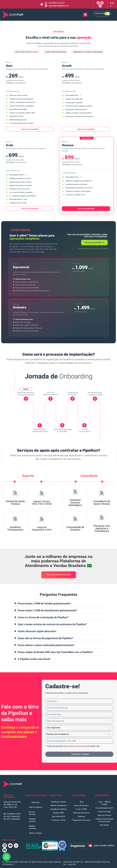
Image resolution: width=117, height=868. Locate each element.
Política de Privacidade (92, 862)
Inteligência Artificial (58, 809)
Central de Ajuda (104, 812)
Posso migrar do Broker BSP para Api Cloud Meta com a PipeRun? (55, 652)
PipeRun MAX (58, 813)
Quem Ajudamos (36, 807)
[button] (85, 15)
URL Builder (104, 825)
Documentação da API (104, 808)
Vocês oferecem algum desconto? (37, 631)
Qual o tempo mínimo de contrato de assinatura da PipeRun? (52, 624)
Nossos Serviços (32, 813)
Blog (81, 802)
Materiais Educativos (81, 813)
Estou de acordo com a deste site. (74, 746)
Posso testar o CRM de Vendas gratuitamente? (44, 603)
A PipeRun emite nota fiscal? (34, 659)
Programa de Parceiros (81, 820)
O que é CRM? (81, 809)
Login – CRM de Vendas (104, 803)
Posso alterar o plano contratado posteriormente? (46, 645)
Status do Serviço (104, 815)
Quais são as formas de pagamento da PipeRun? (45, 638)
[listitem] (58, 457)
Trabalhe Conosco (32, 820)
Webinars (81, 816)
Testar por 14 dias (58, 820)
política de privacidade (80, 746)
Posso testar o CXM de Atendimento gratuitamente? (47, 610)
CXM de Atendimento (58, 806)
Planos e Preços (36, 833)
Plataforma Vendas (58, 802)
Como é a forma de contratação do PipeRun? (43, 617)
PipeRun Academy (32, 827)
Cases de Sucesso (81, 806)
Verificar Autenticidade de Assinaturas (104, 820)
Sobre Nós (36, 802)
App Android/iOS (58, 816)
